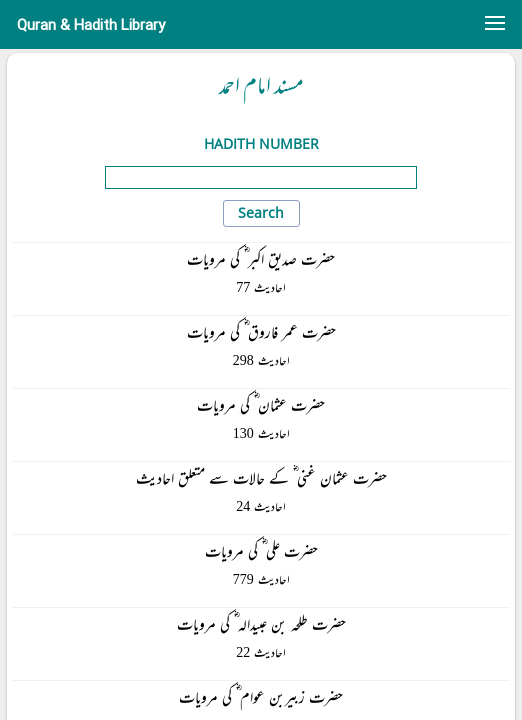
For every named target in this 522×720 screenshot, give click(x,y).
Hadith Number (261, 143)
